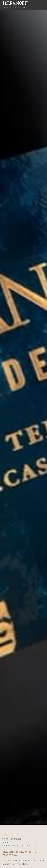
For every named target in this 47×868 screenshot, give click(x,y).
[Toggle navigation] (42, 5)
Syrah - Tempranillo (12, 839)
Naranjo (6, 842)
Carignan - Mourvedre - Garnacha (18, 845)
